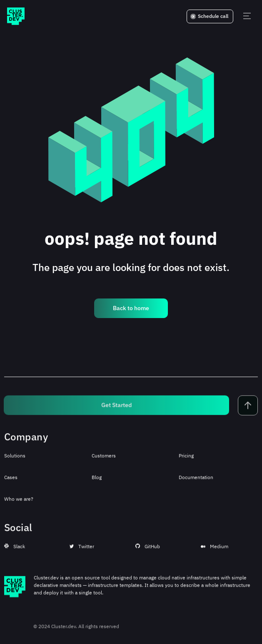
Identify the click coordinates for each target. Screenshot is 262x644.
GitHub (148, 550)
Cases (11, 481)
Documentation (196, 481)
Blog (97, 481)
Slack (15, 550)
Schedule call (209, 16)
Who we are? (19, 503)
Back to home (131, 308)
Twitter (82, 550)
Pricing (186, 459)
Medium (215, 550)
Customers (104, 459)
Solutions (15, 459)
